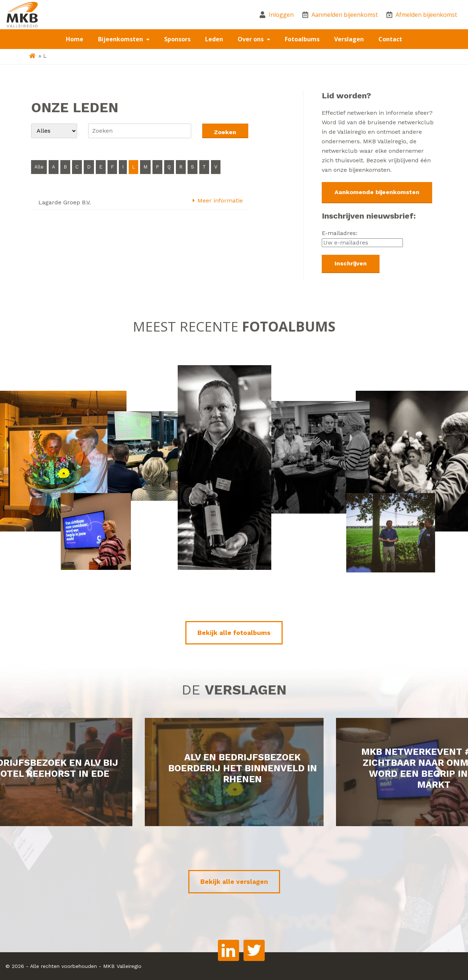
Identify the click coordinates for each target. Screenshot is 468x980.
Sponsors (177, 39)
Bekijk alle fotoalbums (234, 633)
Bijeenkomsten (121, 39)
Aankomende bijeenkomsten (377, 192)
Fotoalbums (302, 39)
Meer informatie (217, 200)
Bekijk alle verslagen (234, 882)
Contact (390, 39)
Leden (214, 39)
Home (75, 39)
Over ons (251, 39)
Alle (39, 167)
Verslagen (349, 39)
